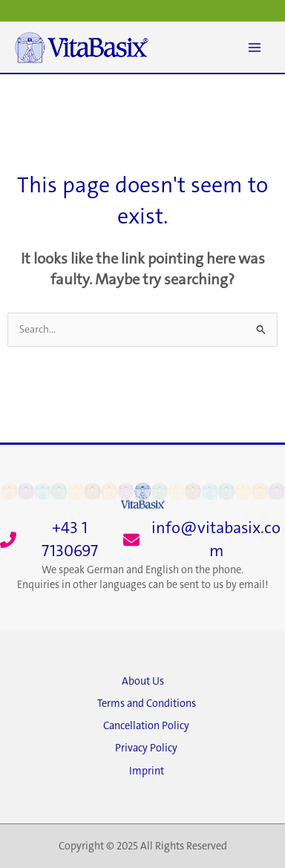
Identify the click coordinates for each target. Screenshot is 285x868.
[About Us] (142, 685)
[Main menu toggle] (255, 48)
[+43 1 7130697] (58, 540)
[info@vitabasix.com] (204, 540)
